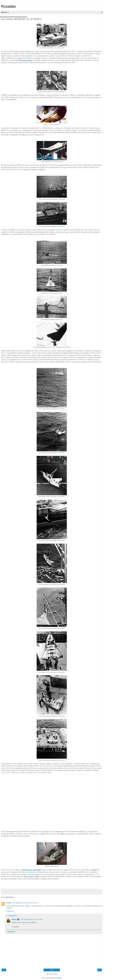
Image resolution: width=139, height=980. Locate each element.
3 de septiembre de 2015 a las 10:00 (25, 903)
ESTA (26, 876)
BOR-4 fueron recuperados (32, 870)
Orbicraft (56, 866)
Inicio (52, 970)
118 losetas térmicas (25, 60)
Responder (10, 911)
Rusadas (8, 6)
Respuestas (13, 916)
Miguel (14, 919)
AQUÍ (94, 870)
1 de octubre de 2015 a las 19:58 (31, 919)
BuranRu (62, 48)
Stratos (9, 903)
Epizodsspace (61, 92)
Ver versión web (52, 974)
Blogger (59, 978)
